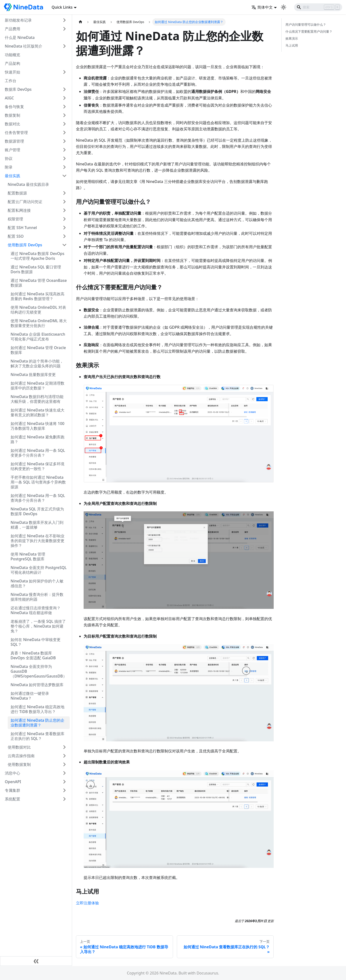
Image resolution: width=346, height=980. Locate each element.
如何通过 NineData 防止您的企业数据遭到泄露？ (37, 723)
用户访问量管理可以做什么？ (306, 24)
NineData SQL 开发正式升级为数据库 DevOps (37, 511)
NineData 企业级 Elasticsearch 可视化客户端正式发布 (38, 337)
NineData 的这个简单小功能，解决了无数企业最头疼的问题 (37, 363)
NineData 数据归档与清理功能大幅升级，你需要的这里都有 (37, 399)
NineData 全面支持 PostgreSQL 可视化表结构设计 (39, 570)
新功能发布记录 (18, 20)
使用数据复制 (19, 764)
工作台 (11, 81)
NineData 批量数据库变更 (33, 375)
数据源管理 (14, 141)
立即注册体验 (87, 903)
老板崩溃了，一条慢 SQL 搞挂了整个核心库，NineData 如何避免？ (38, 626)
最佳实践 (12, 176)
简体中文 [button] (262, 7)
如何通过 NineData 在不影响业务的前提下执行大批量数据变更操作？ (37, 541)
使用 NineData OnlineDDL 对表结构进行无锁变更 (38, 310)
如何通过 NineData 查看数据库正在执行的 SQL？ (37, 736)
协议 (9, 158)
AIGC (9, 98)
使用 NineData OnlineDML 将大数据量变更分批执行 (39, 323)
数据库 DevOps (18, 89)
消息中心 (12, 773)
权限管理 (15, 219)
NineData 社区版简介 (24, 46)
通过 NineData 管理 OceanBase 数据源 (39, 283)
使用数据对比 (19, 747)
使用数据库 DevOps (25, 245)
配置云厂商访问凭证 (25, 202)
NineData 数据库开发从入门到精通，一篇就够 (37, 525)
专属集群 (12, 790)
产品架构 (12, 63)
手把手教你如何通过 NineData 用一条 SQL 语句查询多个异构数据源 (38, 482)
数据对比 (12, 124)
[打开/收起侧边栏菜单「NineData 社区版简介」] (64, 46)
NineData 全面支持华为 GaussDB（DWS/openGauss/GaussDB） (39, 671)
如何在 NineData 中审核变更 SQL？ (36, 642)
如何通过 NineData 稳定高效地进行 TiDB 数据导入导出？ (37, 709)
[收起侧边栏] (36, 961)
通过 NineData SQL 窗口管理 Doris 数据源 (36, 269)
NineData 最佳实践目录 (28, 184)
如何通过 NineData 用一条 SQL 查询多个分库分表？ (38, 498)
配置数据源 (17, 193)
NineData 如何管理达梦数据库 (37, 685)
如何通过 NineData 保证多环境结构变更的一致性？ (37, 466)
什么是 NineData (20, 37)
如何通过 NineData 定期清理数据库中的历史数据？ (37, 386)
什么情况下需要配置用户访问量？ (309, 31)
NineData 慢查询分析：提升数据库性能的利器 (37, 597)
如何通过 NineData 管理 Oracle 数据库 (38, 350)
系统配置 (12, 799)
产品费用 (12, 29)
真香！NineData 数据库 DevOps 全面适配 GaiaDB (33, 655)
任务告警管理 (16, 133)
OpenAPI (13, 782)
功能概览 (12, 55)
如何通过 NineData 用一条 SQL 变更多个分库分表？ (38, 453)
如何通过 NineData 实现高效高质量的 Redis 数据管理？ (37, 296)
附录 (9, 167)
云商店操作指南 (21, 756)
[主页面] (80, 22)
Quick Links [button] (62, 7)
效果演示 (292, 38)
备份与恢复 (14, 107)
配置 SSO (16, 236)
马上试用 (292, 45)
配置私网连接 (19, 210)
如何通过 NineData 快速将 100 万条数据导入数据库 (37, 426)
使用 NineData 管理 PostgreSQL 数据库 (28, 557)
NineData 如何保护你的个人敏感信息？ (37, 583)
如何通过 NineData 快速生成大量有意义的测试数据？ (37, 412)
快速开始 (12, 72)
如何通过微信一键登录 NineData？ (30, 696)
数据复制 (12, 115)
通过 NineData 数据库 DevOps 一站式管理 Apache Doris (37, 256)
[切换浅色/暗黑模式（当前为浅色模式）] (284, 7)
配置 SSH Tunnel (22, 228)
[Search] (318, 7)
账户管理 (12, 150)
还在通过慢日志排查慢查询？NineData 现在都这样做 (36, 610)
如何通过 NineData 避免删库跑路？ (37, 439)
